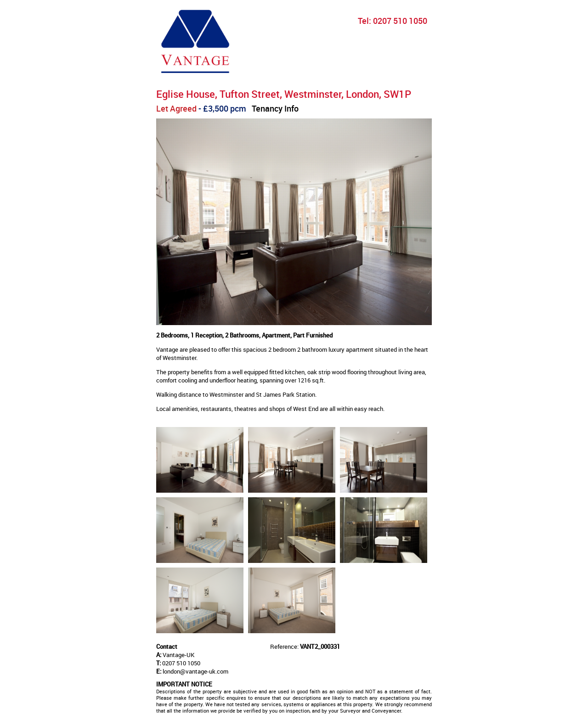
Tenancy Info (275, 108)
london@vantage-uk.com (195, 671)
